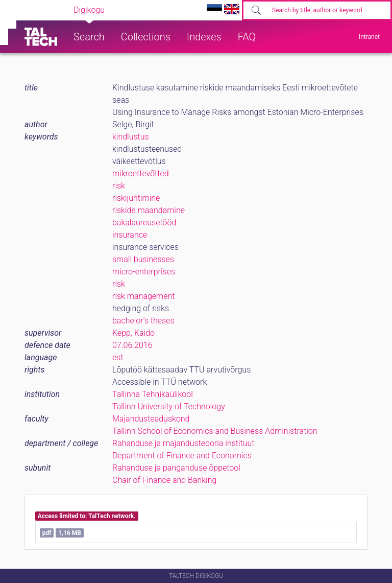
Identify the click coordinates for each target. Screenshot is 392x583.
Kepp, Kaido (133, 333)
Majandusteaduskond (151, 419)
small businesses (143, 259)
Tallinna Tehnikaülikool (153, 394)
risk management (144, 296)
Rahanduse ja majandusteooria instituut (183, 443)
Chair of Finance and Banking (164, 480)
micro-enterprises (144, 272)
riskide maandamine (149, 210)
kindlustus (131, 137)
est (118, 357)
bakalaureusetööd (144, 223)
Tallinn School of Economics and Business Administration (215, 431)
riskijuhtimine (136, 198)
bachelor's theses (143, 321)
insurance (130, 235)
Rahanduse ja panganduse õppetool (176, 468)
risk (119, 186)
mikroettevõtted (141, 173)
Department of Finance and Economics (182, 456)
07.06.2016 (132, 345)
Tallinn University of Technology (169, 406)
